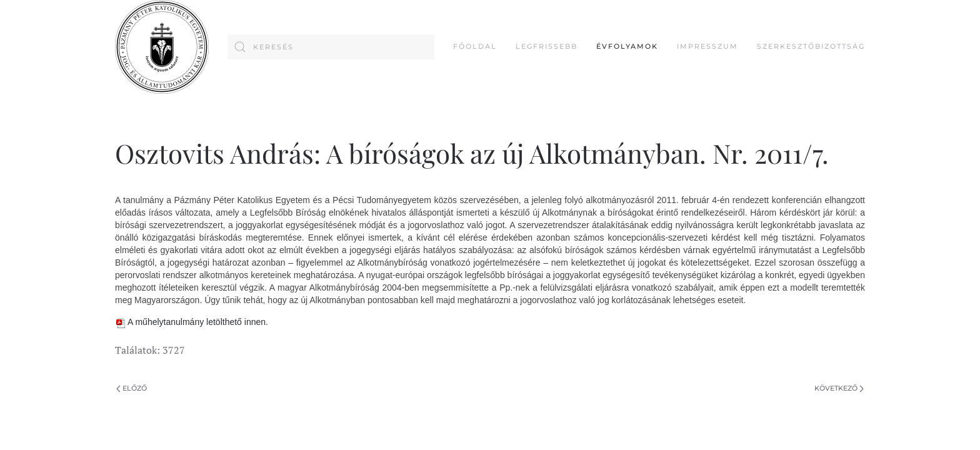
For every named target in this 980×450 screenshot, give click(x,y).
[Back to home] (162, 47)
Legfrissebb (547, 46)
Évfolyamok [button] (627, 46)
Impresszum (707, 46)
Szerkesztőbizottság (811, 46)
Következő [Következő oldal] (839, 388)
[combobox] (331, 47)
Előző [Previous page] (132, 388)
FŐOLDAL (475, 46)
